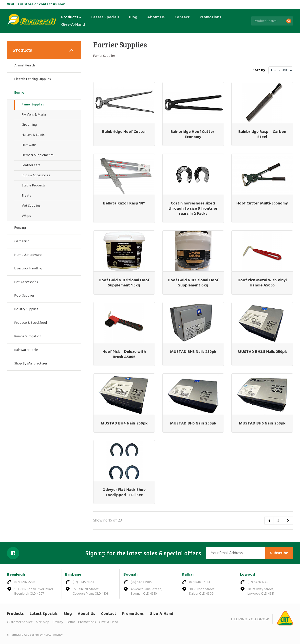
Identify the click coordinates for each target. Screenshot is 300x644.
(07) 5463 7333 (200, 582)
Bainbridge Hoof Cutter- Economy (193, 134)
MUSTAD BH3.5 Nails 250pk (262, 352)
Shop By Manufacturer (31, 364)
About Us (156, 17)
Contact (182, 17)
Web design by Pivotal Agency (43, 635)
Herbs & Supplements (37, 155)
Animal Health (25, 66)
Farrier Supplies (33, 105)
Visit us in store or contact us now (36, 4)
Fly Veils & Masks (34, 115)
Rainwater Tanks (26, 350)
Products (71, 17)
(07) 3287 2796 (25, 582)
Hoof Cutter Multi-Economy (262, 203)
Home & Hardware (28, 255)
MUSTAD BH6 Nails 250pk (262, 423)
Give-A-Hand (73, 25)
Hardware (29, 145)
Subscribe (279, 553)
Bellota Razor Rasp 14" (124, 203)
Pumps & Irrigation (28, 336)
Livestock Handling (28, 269)
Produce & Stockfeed (31, 323)
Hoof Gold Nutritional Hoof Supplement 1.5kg (124, 283)
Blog (133, 17)
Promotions (210, 17)
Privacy (58, 622)
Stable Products (34, 186)
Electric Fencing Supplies (32, 79)
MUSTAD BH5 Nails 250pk (193, 423)
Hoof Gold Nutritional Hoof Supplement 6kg (193, 283)
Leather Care (31, 165)
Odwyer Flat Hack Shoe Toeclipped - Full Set (124, 493)
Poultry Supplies (26, 309)
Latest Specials (105, 17)
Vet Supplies (31, 206)
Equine (19, 93)
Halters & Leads (33, 135)
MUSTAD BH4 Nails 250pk (124, 423)
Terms (71, 622)
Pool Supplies (24, 296)
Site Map (43, 622)
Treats (26, 196)
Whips (26, 216)
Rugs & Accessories (36, 175)
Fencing (20, 228)
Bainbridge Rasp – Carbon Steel (262, 134)
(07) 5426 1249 (258, 582)
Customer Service (20, 622)
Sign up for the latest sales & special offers (143, 553)
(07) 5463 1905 (141, 582)
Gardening (22, 241)
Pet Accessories (26, 282)
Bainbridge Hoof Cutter (124, 132)
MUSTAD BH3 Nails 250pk (193, 352)
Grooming (29, 125)
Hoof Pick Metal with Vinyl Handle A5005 (262, 283)
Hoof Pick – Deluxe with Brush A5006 (124, 354)
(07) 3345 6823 (83, 582)
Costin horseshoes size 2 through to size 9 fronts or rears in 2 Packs (193, 209)
